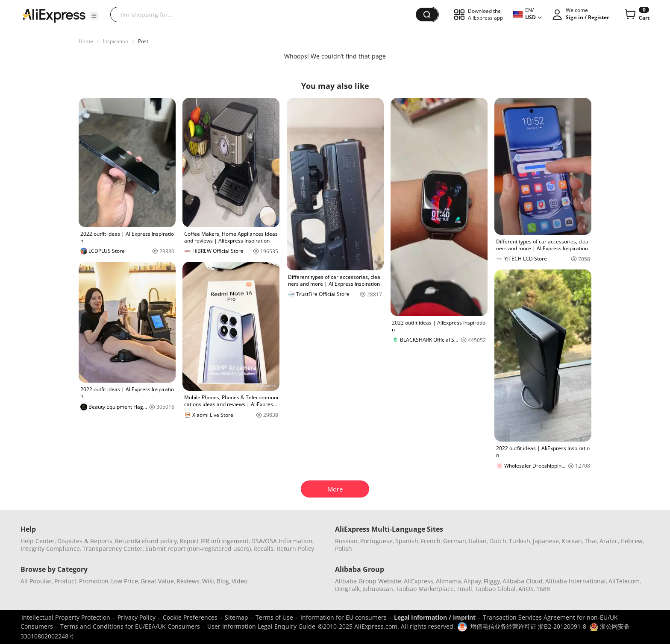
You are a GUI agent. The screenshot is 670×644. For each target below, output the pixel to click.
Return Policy (295, 549)
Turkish (520, 541)
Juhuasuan (378, 589)
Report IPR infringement (214, 541)
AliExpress (419, 581)
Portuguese (376, 541)
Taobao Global (495, 589)
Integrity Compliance (50, 549)
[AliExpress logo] (54, 15)
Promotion (94, 581)
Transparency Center (113, 549)
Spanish (407, 541)
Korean (572, 541)
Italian (478, 541)
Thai (591, 541)
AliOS (526, 589)
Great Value (157, 581)
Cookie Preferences (190, 617)
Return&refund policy (146, 541)
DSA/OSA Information (282, 541)
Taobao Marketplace (425, 589)
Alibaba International (576, 581)
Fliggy (492, 581)
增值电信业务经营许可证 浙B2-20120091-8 (528, 626)
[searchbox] (266, 15)
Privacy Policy (137, 617)
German (455, 541)
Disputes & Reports (85, 541)
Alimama (448, 581)
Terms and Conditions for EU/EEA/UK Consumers (130, 626)
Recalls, (264, 549)
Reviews (188, 581)
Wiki (208, 581)
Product (65, 581)
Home (86, 41)
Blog (223, 581)
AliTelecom (624, 581)
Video (239, 581)
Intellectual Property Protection (66, 617)
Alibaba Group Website (368, 581)
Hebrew (632, 541)
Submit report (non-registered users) (198, 549)
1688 (543, 589)
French (431, 541)
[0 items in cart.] (636, 15)
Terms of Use (274, 617)
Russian (346, 541)
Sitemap (237, 617)
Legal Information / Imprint (435, 617)
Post (143, 41)
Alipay (472, 581)
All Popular (36, 581)
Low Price (125, 581)
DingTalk (347, 589)
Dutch (498, 541)
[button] (94, 16)
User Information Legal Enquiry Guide (261, 626)
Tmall (464, 589)
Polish (344, 549)
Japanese (546, 541)
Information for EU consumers (344, 617)
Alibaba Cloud (523, 581)
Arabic (609, 541)
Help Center (38, 541)
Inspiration (116, 41)
